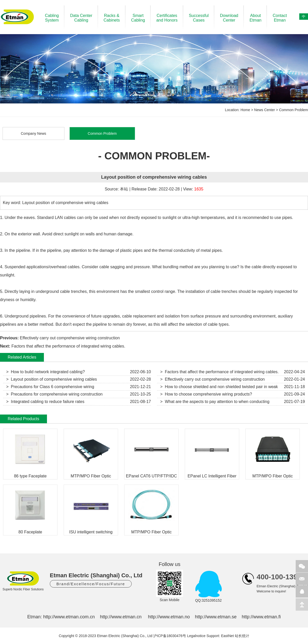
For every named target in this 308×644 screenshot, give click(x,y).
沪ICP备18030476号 (170, 636)
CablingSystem (52, 18)
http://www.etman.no (169, 617)
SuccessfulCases (199, 18)
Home (245, 110)
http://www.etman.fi (261, 617)
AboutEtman (255, 18)
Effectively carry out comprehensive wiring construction (70, 338)
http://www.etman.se (216, 617)
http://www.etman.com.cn (69, 617)
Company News (33, 133)
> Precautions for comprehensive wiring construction (54, 394)
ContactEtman (280, 18)
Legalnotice (196, 636)
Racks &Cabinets (112, 18)
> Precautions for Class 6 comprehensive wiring (50, 387)
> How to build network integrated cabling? (45, 372)
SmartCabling (138, 18)
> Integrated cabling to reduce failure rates (45, 402)
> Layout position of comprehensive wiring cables (52, 379)
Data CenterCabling (81, 18)
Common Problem (293, 110)
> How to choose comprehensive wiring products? (206, 394)
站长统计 (242, 636)
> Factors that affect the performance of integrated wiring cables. (219, 372)
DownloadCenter (229, 18)
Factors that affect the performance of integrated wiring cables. (68, 346)
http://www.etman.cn (121, 617)
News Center (264, 110)
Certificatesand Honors (167, 18)
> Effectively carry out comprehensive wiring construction (212, 379)
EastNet (227, 636)
